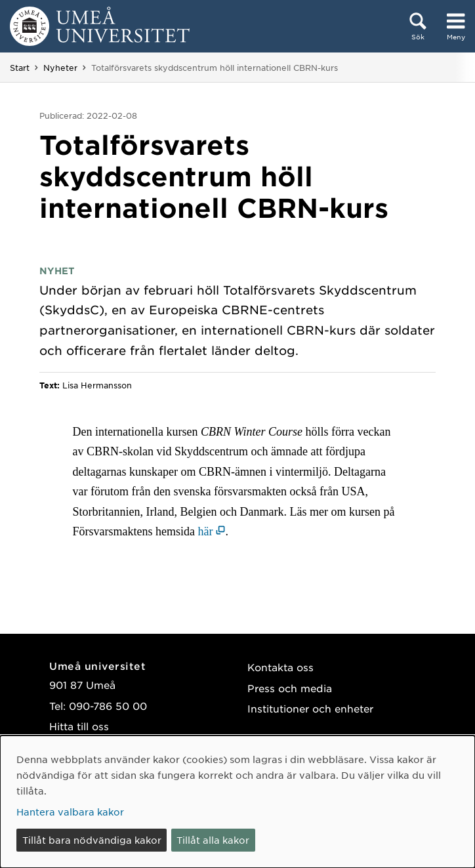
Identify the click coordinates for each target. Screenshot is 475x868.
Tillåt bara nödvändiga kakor (92, 840)
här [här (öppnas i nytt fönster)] (206, 531)
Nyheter (60, 68)
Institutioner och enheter (310, 708)
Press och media (290, 688)
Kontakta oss (280, 667)
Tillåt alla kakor (213, 840)
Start (20, 68)
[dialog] (237, 802)
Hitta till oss (79, 726)
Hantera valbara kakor (70, 812)
